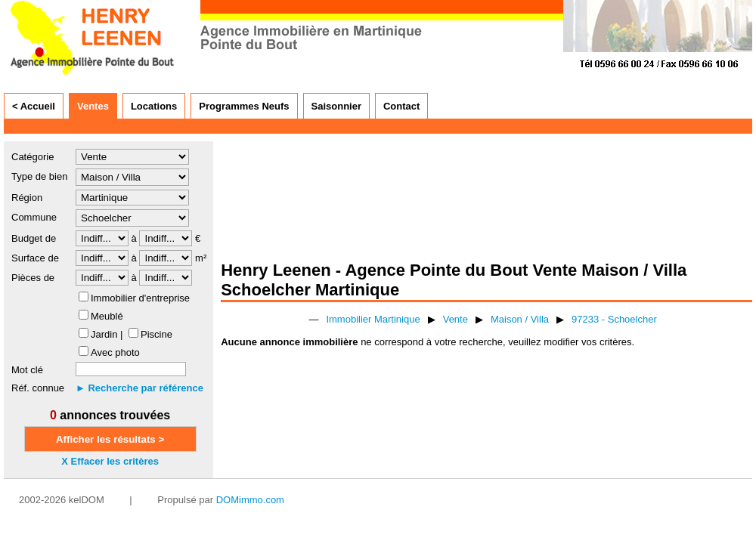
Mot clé (27, 370)
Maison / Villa (520, 319)
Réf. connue (38, 388)
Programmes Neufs (244, 106)
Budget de (34, 238)
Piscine (156, 334)
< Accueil (34, 106)
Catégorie (33, 157)
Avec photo (115, 352)
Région (27, 198)
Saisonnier (336, 106)
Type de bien (39, 176)
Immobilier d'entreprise (140, 298)
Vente (455, 319)
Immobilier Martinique (373, 319)
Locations (154, 106)
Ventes (93, 106)
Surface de (35, 258)
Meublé (107, 316)
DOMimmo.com (250, 500)
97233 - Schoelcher (614, 319)
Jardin (104, 334)
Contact (401, 106)
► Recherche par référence (139, 388)
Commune (34, 217)
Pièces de (33, 278)
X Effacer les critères (110, 461)
